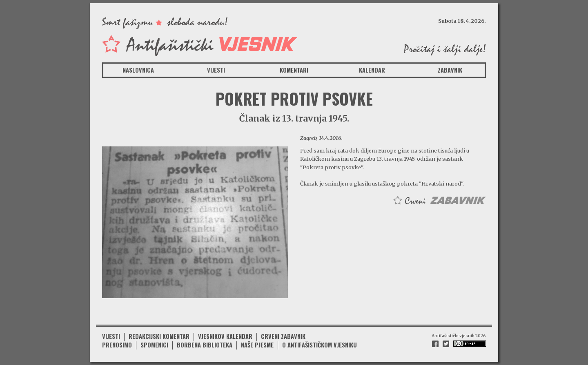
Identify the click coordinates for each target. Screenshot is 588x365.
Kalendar (372, 70)
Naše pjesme (257, 345)
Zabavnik (450, 70)
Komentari (294, 70)
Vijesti (216, 70)
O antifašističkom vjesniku (320, 345)
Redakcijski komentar (159, 336)
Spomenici (154, 345)
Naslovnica (138, 70)
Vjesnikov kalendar (225, 336)
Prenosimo (117, 345)
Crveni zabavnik (283, 336)
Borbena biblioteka (205, 345)
